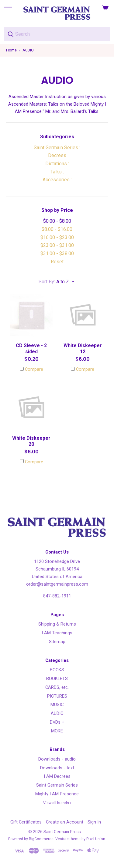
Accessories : (57, 180)
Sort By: (47, 282)
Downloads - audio (57, 759)
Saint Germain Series (57, 785)
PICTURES (57, 696)
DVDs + (57, 722)
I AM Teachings (57, 633)
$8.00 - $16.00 (57, 229)
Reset (57, 262)
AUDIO (57, 713)
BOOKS (57, 670)
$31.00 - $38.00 (57, 253)
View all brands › (57, 803)
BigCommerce (41, 839)
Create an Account (65, 822)
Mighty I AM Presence (57, 794)
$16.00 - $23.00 (57, 237)
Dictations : (57, 164)
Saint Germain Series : (57, 148)
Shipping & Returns (57, 624)
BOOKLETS (57, 679)
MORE (57, 731)
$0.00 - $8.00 (57, 221)
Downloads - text (57, 768)
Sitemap (57, 642)
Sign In (94, 822)
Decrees (57, 155)
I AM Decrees (57, 776)
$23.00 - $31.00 (57, 245)
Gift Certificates (26, 822)
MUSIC (57, 705)
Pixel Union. (96, 839)
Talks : (57, 172)
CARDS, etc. (57, 687)
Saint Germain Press (62, 832)
